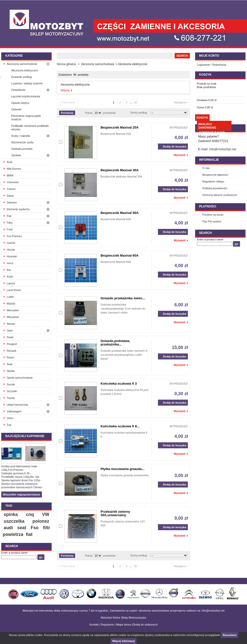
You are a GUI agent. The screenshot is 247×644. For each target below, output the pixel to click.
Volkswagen (14, 411)
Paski (10, 337)
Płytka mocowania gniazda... (123, 469)
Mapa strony (124, 625)
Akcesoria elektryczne (25, 70)
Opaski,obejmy (20, 103)
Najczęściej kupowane (25, 436)
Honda (11, 250)
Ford (10, 229)
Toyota (11, 398)
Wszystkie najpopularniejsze (22, 494)
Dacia (10, 196)
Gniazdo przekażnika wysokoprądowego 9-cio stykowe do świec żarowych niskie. (123, 309)
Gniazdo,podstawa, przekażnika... (115, 343)
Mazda (11, 304)
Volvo (10, 418)
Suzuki (11, 384)
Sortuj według (139, 113)
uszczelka (14, 521)
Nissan (11, 324)
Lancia (11, 283)
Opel (10, 330)
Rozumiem (230, 635)
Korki (10, 277)
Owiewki (16, 109)
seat (22, 528)
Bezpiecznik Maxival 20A (120, 127)
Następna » (181, 102)
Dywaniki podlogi (22, 77)
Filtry (10, 223)
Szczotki (12, 391)
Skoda (11, 371)
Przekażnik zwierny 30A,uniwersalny (115, 513)
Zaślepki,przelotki (22, 149)
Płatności (208, 206)
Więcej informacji (123, 641)
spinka (11, 514)
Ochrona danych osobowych (220, 195)
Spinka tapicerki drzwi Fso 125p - (21, 480)
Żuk (9, 425)
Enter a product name (14, 553)
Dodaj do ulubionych (145, 625)
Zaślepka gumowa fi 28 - (16, 473)
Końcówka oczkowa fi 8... (120, 426)
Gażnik (11, 243)
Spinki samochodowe (20, 378)
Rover (10, 357)
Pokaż (89, 113)
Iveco (10, 263)
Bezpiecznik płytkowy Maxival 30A (121, 176)
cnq (30, 514)
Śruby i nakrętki (21, 136)
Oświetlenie (18, 90)
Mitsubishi (13, 317)
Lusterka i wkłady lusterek (27, 83)
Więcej (65, 90)
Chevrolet (13, 182)
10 (135, 102)
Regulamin (107, 625)
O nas (206, 168)
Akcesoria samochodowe (22, 64)
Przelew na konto (213, 215)
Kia (9, 270)
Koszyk (205, 75)
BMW (10, 175)
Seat (10, 364)
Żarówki (16, 155)
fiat (29, 534)
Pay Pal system (212, 221)
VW (46, 514)
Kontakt (94, 625)
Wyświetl (180, 155)
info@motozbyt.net (223, 149)
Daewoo (12, 202)
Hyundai (12, 256)
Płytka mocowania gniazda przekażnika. (125, 475)
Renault (11, 351)
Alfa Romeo (14, 169)
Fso (35, 528)
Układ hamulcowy (17, 405)
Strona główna (66, 64)
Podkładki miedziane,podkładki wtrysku (30, 128)
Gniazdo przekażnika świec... (123, 298)
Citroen (11, 189)
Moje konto (209, 56)
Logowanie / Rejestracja (211, 65)
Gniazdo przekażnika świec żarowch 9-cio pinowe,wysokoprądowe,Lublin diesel (124, 355)
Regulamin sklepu (213, 181)
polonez (41, 521)
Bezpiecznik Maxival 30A (120, 170)
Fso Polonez (14, 236)
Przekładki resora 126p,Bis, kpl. (20, 477)
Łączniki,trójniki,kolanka (26, 96)
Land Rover (14, 290)
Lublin (10, 297)
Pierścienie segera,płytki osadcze (26, 118)
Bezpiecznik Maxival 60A (120, 255)
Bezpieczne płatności (215, 175)
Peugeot (12, 344)
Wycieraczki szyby (22, 142)
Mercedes (13, 310)
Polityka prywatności (215, 188)
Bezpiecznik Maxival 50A (120, 213)
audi (8, 528)
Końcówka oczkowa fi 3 (119, 384)
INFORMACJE (209, 160)
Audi (9, 162)
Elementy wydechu (18, 209)
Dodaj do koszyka (172, 147)
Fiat (9, 216)
